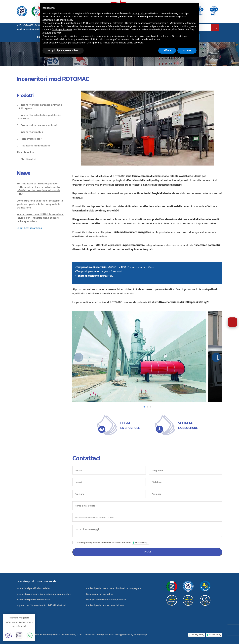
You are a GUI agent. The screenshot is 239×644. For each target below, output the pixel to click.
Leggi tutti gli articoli (29, 228)
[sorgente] (147, 506)
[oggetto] (147, 517)
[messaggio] (147, 531)
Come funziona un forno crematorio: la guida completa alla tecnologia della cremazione (40, 204)
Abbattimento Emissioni (35, 145)
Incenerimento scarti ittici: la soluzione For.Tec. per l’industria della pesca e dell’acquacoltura (40, 218)
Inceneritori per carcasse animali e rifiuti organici (39, 106)
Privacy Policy (141, 542)
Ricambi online (26, 152)
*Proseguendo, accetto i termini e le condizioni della (113, 543)
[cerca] (215, 27)
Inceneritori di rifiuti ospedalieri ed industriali (40, 117)
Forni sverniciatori (31, 139)
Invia (147, 552)
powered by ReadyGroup (134, 635)
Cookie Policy (215, 635)
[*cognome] (186, 470)
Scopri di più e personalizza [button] (63, 50)
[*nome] (109, 470)
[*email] (109, 482)
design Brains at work (109, 635)
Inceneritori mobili (32, 132)
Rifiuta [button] (167, 50)
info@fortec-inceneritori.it (30, 29)
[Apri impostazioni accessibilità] (232, 322)
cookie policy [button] (66, 20)
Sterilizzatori (28, 159)
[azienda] (186, 494)
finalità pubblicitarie (62, 30)
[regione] (109, 494)
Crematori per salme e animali (39, 125)
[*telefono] (186, 482)
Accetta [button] (187, 50)
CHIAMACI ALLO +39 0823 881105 (33, 25)
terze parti (94, 23)
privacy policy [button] (139, 13)
